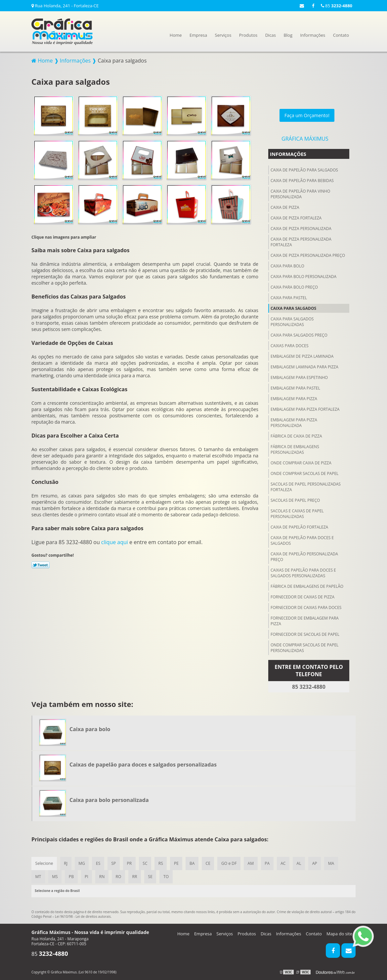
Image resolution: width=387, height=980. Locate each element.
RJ (66, 863)
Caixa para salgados (293, 307)
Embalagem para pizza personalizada (294, 422)
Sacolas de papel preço (295, 499)
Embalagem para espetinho (299, 376)
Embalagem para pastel (295, 387)
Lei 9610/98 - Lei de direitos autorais (83, 916)
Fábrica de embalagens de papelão (307, 585)
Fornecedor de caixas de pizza (302, 596)
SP (115, 863)
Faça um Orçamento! (307, 114)
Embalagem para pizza (294, 398)
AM (254, 863)
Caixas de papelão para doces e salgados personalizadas (303, 572)
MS (55, 876)
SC (147, 863)
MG (82, 863)
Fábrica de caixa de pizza (296, 435)
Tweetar (41, 564)
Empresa (198, 35)
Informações (313, 35)
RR (136, 876)
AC (287, 863)
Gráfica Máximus (305, 138)
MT (38, 876)
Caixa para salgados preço (299, 334)
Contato (341, 35)
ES (99, 863)
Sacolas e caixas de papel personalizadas (297, 513)
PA (270, 863)
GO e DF (232, 863)
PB (72, 876)
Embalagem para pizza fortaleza (305, 408)
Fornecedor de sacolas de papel (305, 633)
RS (162, 863)
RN (103, 876)
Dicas (271, 35)
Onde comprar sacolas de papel (304, 472)
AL (303, 863)
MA (335, 863)
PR (130, 863)
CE (210, 863)
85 (337, 6)
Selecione (44, 863)
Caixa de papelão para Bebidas (302, 180)
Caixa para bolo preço (294, 286)
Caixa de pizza (285, 206)
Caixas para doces (289, 345)
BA (194, 863)
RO (120, 876)
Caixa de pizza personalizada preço (308, 254)
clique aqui (115, 541)
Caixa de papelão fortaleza (299, 526)
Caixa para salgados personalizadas (292, 321)
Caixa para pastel (289, 297)
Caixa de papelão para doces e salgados (302, 539)
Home (176, 35)
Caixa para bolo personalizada (303, 276)
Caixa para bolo (287, 265)
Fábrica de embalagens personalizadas (295, 448)
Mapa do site (339, 933)
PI (87, 876)
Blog (288, 35)
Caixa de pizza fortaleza (296, 217)
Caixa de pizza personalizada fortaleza (301, 241)
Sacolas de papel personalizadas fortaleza (306, 486)
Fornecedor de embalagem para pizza (305, 620)
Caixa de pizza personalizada (301, 228)
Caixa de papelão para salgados (304, 169)
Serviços (223, 35)
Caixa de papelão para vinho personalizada (300, 193)
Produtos (248, 35)
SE (152, 876)
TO (168, 876)
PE (178, 863)
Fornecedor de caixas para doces (306, 607)
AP (319, 863)
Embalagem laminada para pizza (304, 366)
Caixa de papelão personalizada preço (304, 556)
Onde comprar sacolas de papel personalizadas (304, 647)
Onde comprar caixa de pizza (301, 462)
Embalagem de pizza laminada (302, 355)
